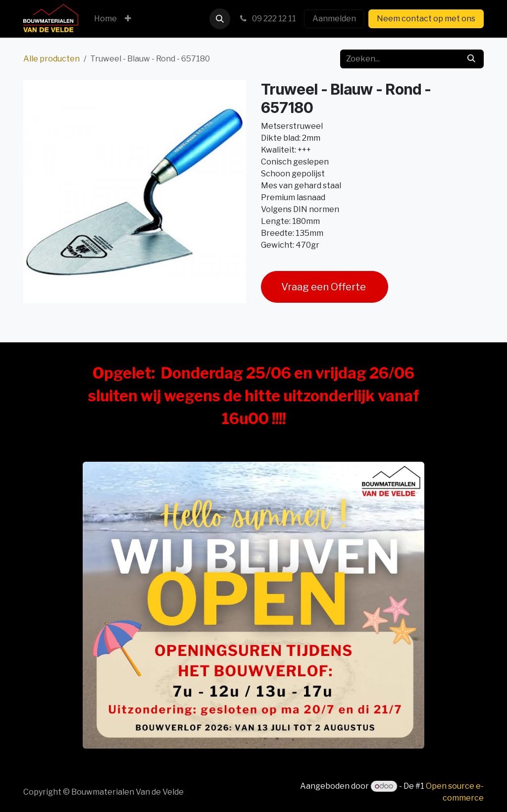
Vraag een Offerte (325, 287)
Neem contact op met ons (426, 19)
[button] (220, 19)
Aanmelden (334, 19)
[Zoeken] (471, 59)
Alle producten (51, 59)
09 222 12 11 (267, 19)
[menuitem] (105, 19)
